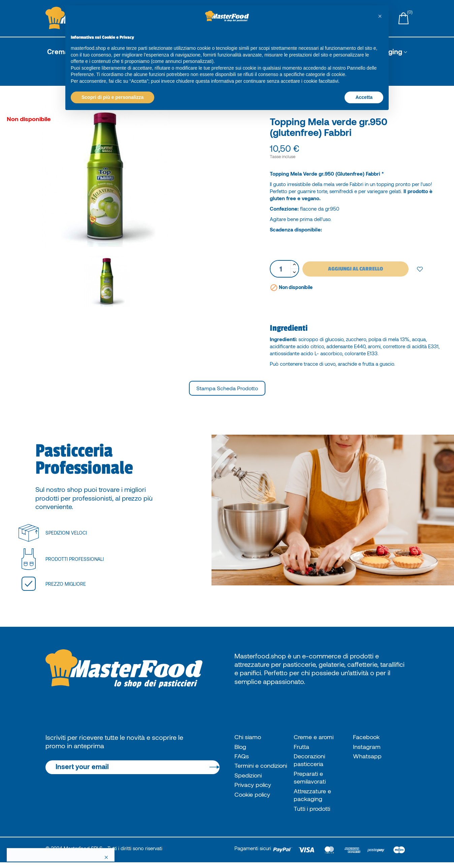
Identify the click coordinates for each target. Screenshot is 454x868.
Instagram (368, 747)
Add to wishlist (420, 269)
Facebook (368, 737)
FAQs (242, 758)
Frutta (302, 747)
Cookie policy (255, 807)
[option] (133, 177)
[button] (380, 16)
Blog (241, 747)
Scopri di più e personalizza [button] (112, 97)
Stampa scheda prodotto (227, 388)
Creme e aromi (316, 737)
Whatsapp (369, 758)
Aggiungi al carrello (356, 269)
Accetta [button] (364, 97)
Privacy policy (255, 797)
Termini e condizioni (250, 772)
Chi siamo (249, 737)
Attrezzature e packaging (314, 799)
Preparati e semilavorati (312, 780)
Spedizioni (250, 787)
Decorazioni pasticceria (312, 762)
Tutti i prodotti (314, 813)
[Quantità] (281, 269)
